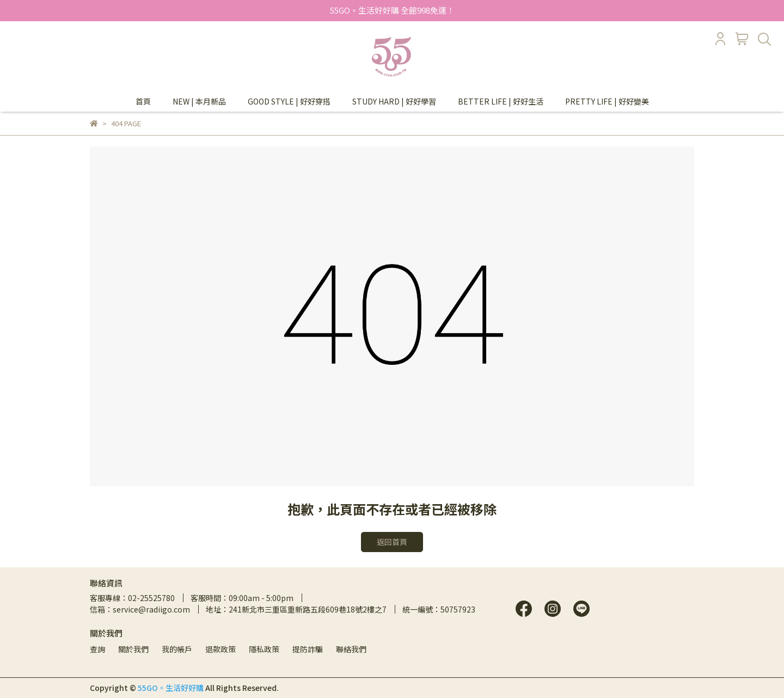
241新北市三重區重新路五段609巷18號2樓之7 (308, 609)
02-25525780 (151, 598)
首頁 (143, 101)
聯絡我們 (351, 649)
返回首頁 (392, 542)
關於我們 (133, 649)
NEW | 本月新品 (199, 101)
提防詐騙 (308, 649)
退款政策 (220, 649)
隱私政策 (264, 649)
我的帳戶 (177, 649)
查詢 (97, 649)
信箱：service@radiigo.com (140, 609)
